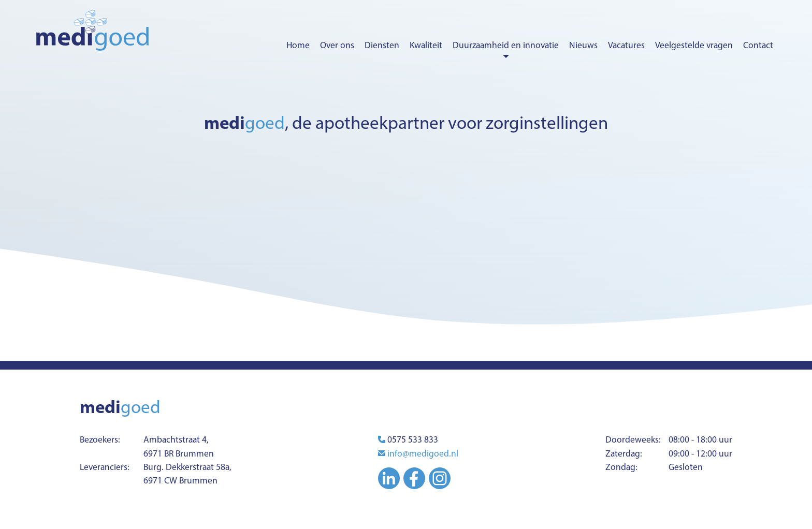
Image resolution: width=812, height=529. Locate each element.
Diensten (382, 45)
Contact (758, 45)
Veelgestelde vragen (694, 45)
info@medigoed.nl (423, 453)
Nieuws (583, 45)
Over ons (337, 45)
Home (298, 45)
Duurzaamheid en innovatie (506, 45)
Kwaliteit (426, 45)
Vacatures (626, 45)
